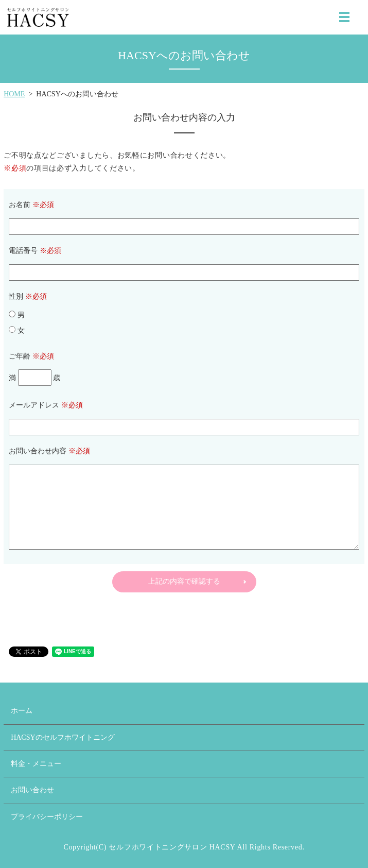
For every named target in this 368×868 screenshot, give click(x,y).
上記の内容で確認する (184, 581)
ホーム (22, 711)
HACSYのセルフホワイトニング (63, 737)
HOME (14, 94)
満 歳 (34, 378)
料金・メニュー (36, 764)
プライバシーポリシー (47, 817)
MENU (344, 17)
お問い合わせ (32, 790)
